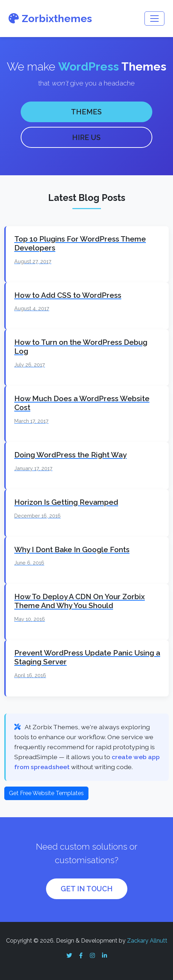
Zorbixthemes (50, 19)
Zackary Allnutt (147, 941)
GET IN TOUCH (87, 889)
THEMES (86, 112)
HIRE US (86, 138)
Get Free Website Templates (46, 793)
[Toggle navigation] (154, 19)
